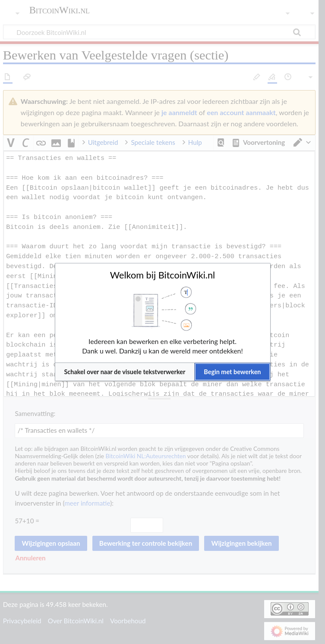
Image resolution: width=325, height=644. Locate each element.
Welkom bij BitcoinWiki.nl (162, 275)
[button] (125, 372)
